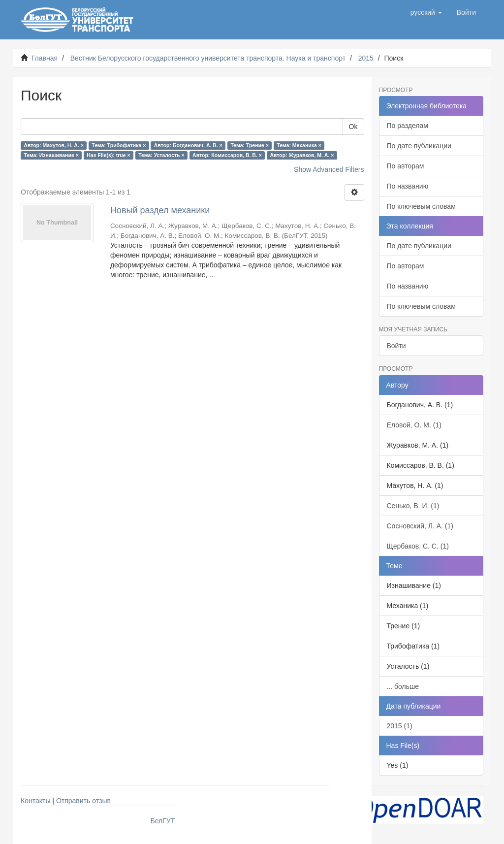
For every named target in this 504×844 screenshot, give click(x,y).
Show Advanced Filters (329, 169)
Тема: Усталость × (161, 155)
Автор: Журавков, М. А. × (302, 155)
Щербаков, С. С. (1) (418, 546)
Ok (353, 127)
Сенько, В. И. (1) (413, 506)
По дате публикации (419, 146)
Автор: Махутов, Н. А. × (53, 145)
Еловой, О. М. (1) (414, 425)
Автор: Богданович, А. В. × (188, 145)
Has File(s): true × (108, 155)
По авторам (406, 166)
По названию (408, 186)
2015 (366, 58)
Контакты (35, 801)
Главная (45, 58)
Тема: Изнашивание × (51, 155)
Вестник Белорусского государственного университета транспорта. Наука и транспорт (208, 58)
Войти (396, 346)
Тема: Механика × (299, 145)
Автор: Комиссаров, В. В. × (227, 155)
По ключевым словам (421, 206)
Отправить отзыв (83, 801)
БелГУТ (163, 821)
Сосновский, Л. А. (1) (420, 526)
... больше (403, 686)
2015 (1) (400, 726)
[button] (426, 12)
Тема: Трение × (249, 145)
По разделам (408, 126)
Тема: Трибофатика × (119, 145)
